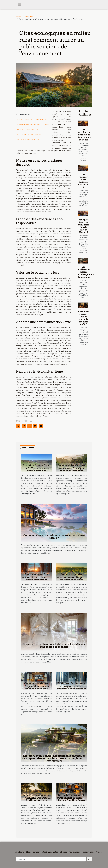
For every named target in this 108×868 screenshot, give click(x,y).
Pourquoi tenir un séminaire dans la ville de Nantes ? (84, 226)
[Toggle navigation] (20, 4)
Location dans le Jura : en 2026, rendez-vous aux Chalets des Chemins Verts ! (37, 469)
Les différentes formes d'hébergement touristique (86, 272)
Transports (88, 852)
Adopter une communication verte (30, 134)
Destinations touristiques (55, 852)
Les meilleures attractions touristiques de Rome (85, 135)
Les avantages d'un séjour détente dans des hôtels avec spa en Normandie (37, 578)
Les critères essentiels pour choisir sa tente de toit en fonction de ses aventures (71, 799)
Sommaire (24, 114)
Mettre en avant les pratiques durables (31, 119)
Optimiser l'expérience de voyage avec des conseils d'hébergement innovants (72, 687)
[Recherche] (51, 859)
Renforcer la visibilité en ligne (28, 139)
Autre (99, 852)
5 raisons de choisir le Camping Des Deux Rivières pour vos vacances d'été (37, 799)
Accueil (19, 17)
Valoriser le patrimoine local (28, 129)
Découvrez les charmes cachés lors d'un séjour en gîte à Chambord (72, 468)
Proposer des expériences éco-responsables (33, 124)
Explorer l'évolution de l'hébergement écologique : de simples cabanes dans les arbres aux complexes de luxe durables (54, 758)
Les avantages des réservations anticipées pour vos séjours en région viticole (71, 578)
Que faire (19, 852)
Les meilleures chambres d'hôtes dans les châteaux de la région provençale (54, 645)
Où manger (75, 852)
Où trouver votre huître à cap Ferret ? (83, 181)
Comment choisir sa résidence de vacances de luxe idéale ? (54, 537)
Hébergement (29, 17)
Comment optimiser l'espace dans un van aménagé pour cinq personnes (37, 687)
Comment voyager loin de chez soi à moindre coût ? (84, 318)
